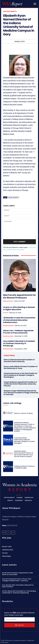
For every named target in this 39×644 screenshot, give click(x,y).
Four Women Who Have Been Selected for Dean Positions (18, 586)
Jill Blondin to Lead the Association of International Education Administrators (19, 320)
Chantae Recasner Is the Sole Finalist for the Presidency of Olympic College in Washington (21, 375)
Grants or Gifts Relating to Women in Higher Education (19, 308)
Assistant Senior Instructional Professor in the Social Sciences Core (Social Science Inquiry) (24, 454)
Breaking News (8, 326)
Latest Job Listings (12, 403)
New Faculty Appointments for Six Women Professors (19, 296)
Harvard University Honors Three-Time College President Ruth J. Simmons (17, 580)
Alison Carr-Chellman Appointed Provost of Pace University (18, 332)
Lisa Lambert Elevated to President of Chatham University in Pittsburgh (19, 343)
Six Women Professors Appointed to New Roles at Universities (18, 574)
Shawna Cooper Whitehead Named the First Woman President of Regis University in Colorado (21, 393)
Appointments (10, 11)
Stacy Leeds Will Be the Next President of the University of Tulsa (21, 367)
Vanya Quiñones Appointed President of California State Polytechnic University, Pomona (20, 384)
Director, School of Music (23, 413)
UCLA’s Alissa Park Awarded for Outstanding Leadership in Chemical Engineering (19, 592)
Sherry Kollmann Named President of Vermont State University (19, 361)
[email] (19, 619)
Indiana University (13, 197)
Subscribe (19, 625)
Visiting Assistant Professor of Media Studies (24, 467)
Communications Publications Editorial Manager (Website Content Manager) (24, 440)
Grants (6, 313)
